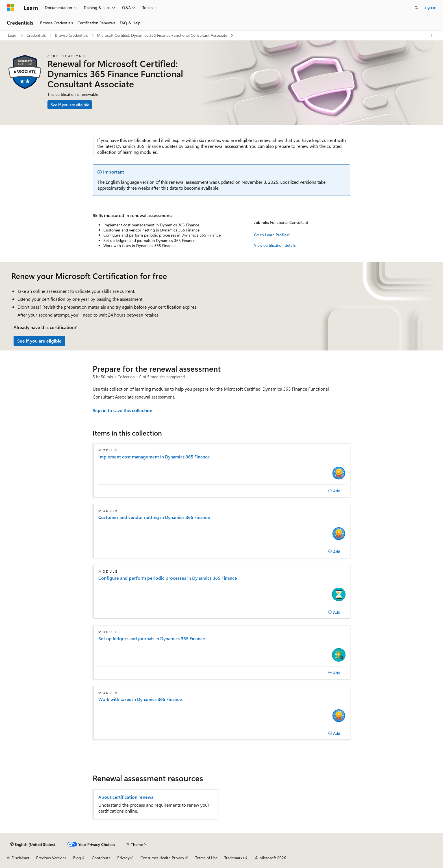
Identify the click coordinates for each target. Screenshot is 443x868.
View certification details (275, 245)
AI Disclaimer (18, 858)
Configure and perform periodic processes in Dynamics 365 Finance (168, 578)
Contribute (101, 858)
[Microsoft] (10, 8)
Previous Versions (51, 858)
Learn (13, 35)
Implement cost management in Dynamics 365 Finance (154, 457)
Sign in (430, 7)
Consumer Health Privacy (162, 858)
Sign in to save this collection (122, 410)
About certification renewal (126, 797)
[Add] (334, 491)
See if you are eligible (70, 105)
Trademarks (234, 858)
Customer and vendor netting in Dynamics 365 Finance (154, 517)
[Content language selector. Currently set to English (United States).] (33, 844)
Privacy (123, 858)
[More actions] (431, 36)
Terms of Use (206, 858)
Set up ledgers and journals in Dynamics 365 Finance (152, 638)
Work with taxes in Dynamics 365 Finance (140, 699)
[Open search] (416, 8)
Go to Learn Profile (270, 235)
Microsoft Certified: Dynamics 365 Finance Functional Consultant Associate (163, 35)
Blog (77, 858)
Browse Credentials (72, 35)
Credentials (37, 35)
